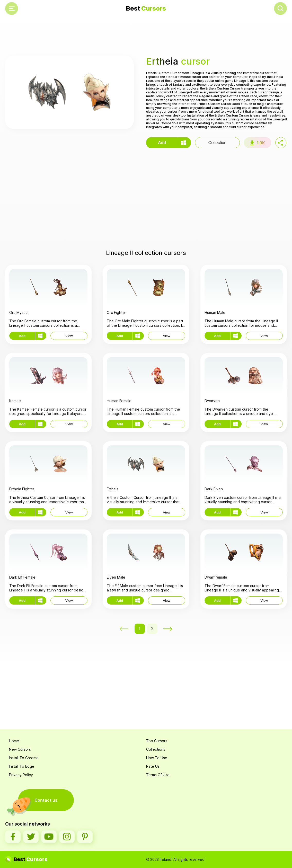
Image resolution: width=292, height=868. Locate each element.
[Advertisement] (146, 36)
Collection (217, 143)
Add (162, 143)
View (69, 336)
